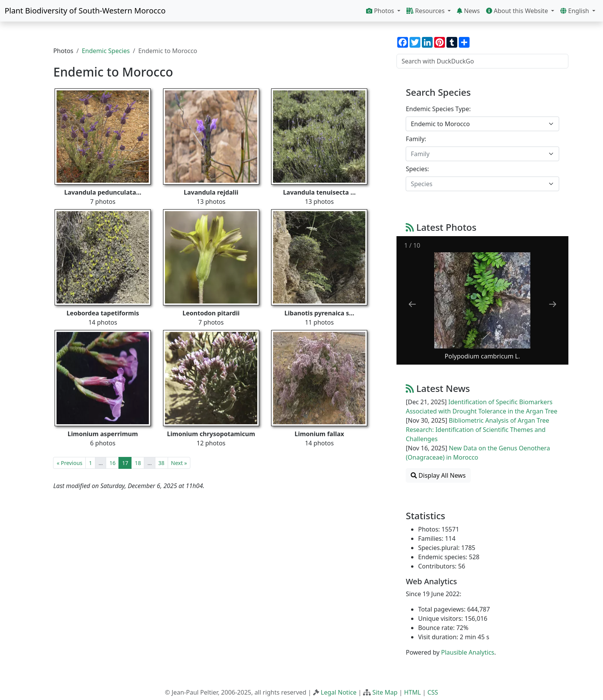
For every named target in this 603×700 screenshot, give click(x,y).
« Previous (69, 463)
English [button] (576, 11)
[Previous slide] (412, 304)
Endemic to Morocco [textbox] (440, 124)
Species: (417, 169)
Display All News (438, 475)
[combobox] (482, 124)
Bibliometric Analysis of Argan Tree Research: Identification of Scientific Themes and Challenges (477, 430)
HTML (413, 692)
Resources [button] (426, 11)
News (468, 11)
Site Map (385, 692)
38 (162, 463)
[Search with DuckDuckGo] (482, 61)
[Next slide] (553, 304)
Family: (416, 139)
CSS (433, 692)
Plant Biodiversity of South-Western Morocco (85, 11)
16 (112, 463)
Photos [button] (381, 11)
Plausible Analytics (468, 652)
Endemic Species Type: (438, 109)
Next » (179, 463)
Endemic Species (106, 51)
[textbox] (478, 154)
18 (138, 463)
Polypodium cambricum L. (483, 356)
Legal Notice (339, 692)
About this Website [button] (518, 11)
